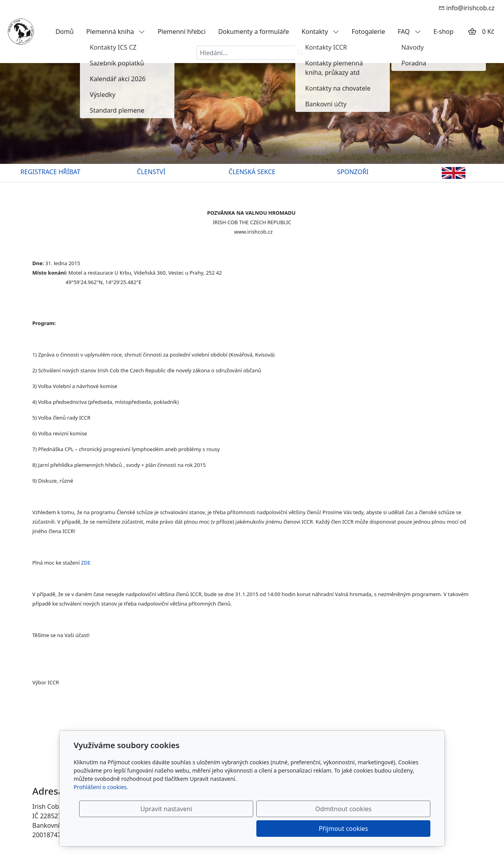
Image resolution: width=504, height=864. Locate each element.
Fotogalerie (368, 32)
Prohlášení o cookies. (101, 807)
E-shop (444, 32)
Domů (65, 32)
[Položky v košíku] (472, 32)
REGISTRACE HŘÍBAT (50, 172)
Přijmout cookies (392, 829)
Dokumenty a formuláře (254, 32)
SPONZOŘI (353, 172)
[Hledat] (301, 53)
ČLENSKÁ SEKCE (252, 172)
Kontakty (320, 32)
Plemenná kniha (116, 32)
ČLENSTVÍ (151, 172)
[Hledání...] (245, 53)
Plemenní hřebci (182, 32)
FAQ (409, 32)
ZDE (86, 563)
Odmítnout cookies (314, 829)
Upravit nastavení (235, 829)
